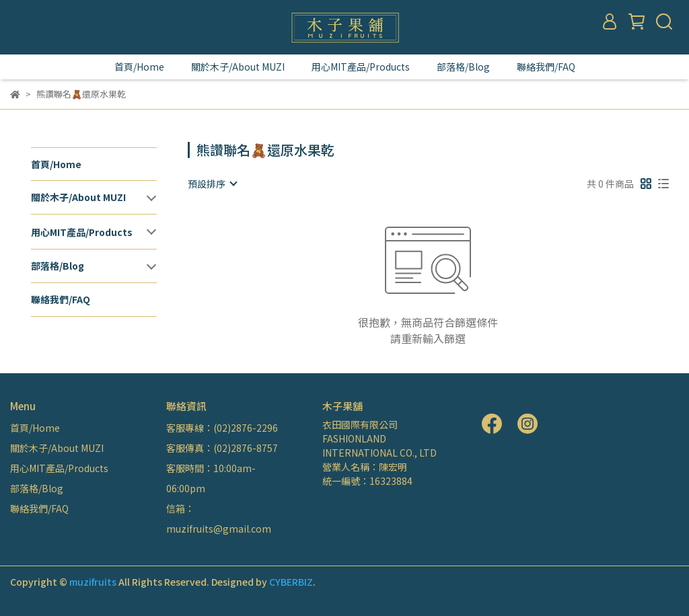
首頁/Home (139, 67)
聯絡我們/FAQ (546, 67)
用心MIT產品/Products (361, 67)
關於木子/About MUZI (238, 67)
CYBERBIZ (291, 582)
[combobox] (212, 184)
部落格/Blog (463, 67)
